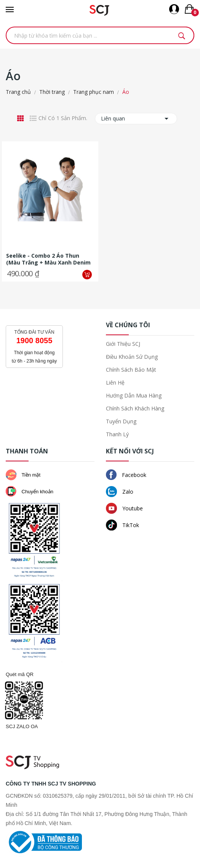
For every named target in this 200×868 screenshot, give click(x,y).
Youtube (124, 508)
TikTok (122, 525)
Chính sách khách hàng (135, 408)
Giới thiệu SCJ (123, 344)
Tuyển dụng (121, 421)
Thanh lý (117, 434)
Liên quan (136, 119)
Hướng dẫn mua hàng (134, 395)
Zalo (120, 492)
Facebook (126, 475)
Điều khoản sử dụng (132, 357)
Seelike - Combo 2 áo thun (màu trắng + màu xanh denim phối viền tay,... (48, 259)
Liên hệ (115, 383)
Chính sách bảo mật (131, 370)
